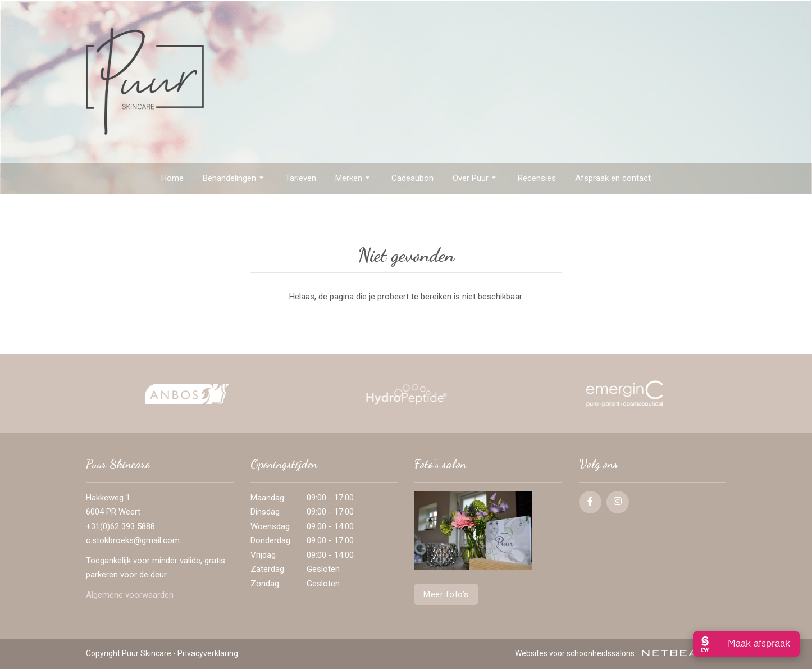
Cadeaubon (412, 178)
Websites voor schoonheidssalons (621, 653)
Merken (354, 179)
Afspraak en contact (613, 178)
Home (172, 178)
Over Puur (476, 179)
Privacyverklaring (208, 653)
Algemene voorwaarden (130, 595)
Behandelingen (234, 179)
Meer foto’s (446, 594)
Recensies (537, 178)
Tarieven (301, 178)
